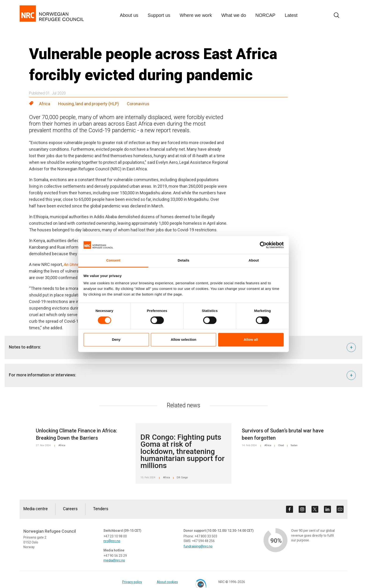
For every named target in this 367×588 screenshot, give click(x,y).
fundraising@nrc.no (198, 546)
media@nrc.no (114, 560)
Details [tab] (183, 260)
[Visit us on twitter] (315, 509)
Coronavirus (138, 104)
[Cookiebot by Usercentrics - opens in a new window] (263, 245)
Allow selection (183, 340)
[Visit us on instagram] (302, 509)
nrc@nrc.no (112, 541)
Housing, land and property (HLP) (88, 104)
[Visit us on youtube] (340, 509)
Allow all (251, 340)
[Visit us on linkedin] (327, 509)
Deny (116, 340)
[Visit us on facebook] (290, 509)
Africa (45, 104)
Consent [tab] (113, 260)
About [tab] (254, 260)
